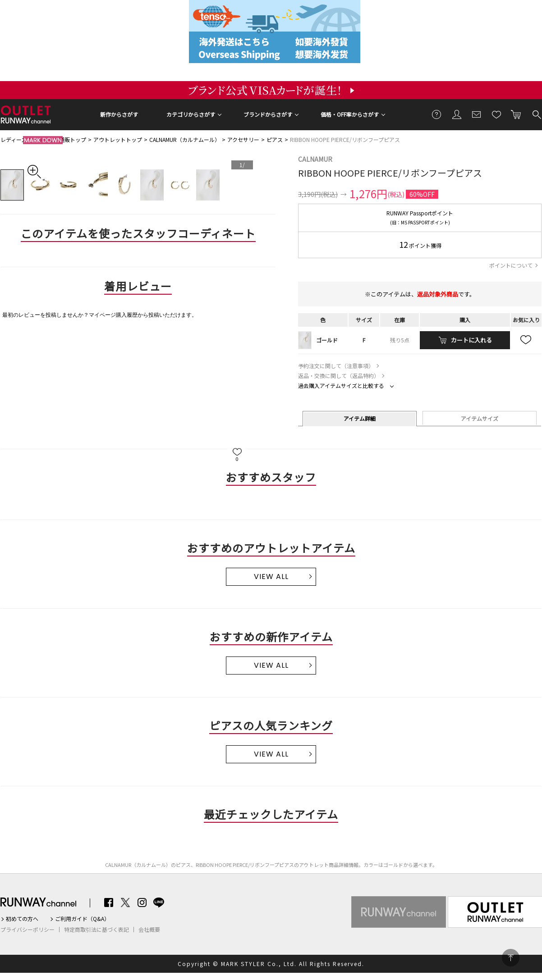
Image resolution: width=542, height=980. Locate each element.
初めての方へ (22, 919)
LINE (159, 903)
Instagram (142, 903)
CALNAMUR (315, 159)
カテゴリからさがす (191, 114)
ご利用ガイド (437, 114)
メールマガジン (477, 114)
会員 (457, 114)
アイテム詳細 (360, 418)
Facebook (109, 903)
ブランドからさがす (268, 114)
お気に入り (496, 114)
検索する (536, 114)
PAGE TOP (511, 958)
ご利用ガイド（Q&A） (82, 919)
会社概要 (149, 930)
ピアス (275, 139)
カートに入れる (516, 114)
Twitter (125, 903)
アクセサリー (243, 139)
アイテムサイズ (480, 418)
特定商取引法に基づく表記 (96, 930)
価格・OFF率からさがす (350, 114)
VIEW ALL (271, 577)
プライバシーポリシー (28, 930)
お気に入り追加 (526, 340)
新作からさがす (119, 114)
